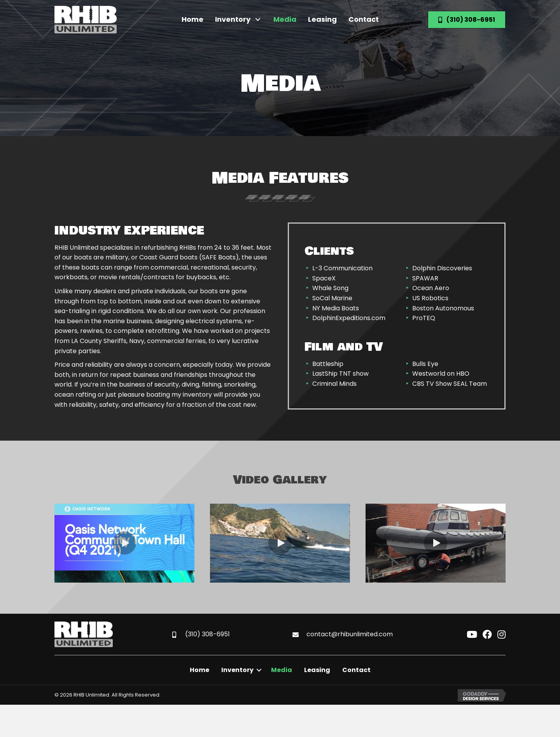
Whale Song (330, 288)
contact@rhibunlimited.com (350, 634)
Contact (356, 670)
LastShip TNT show (340, 374)
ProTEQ (424, 318)
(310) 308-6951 (207, 634)
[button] (258, 20)
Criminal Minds (334, 384)
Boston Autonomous (443, 308)
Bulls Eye (425, 364)
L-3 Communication (342, 268)
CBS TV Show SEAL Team (450, 384)
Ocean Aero (431, 288)
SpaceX (324, 278)
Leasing (317, 670)
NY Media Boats (336, 308)
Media (282, 670)
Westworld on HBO (441, 374)
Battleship (328, 364)
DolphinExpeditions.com (349, 318)
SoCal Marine (332, 298)
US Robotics (430, 298)
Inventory (237, 670)
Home (199, 670)
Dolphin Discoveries (442, 268)
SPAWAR (425, 278)
